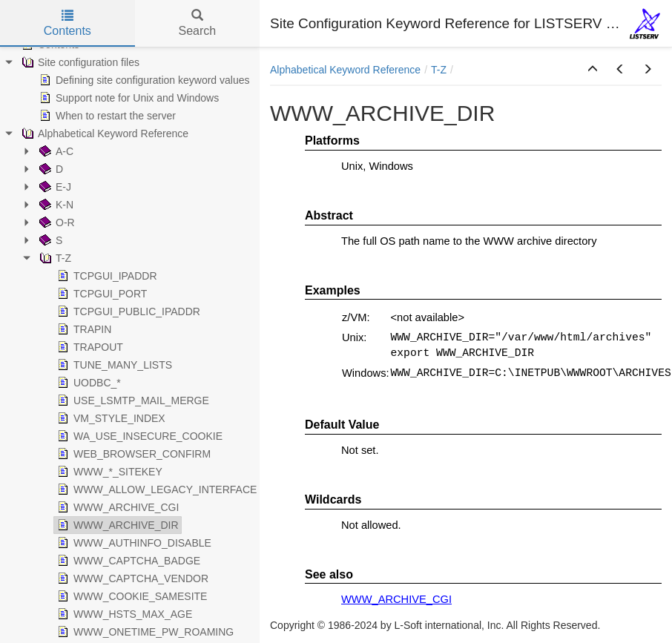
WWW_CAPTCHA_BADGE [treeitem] (127, 561)
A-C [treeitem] (55, 151)
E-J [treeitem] (54, 187)
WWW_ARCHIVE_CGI (396, 599)
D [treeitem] (50, 169)
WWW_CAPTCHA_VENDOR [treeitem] (131, 578)
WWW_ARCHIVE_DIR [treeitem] (116, 525)
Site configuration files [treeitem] (79, 62)
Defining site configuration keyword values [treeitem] (143, 80)
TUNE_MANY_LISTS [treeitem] (113, 365)
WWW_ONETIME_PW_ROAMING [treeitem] (144, 632)
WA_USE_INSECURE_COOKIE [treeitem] (138, 436)
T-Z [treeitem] (54, 258)
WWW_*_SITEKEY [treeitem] (108, 472)
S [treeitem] (49, 240)
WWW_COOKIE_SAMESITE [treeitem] (131, 596)
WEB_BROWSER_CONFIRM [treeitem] (132, 454)
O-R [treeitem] (56, 222)
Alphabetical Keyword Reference (345, 70)
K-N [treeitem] (55, 205)
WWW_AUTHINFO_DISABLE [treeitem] (133, 543)
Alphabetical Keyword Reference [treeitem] (103, 133)
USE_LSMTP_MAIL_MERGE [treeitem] (132, 400)
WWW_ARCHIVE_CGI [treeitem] (116, 507)
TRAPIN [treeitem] (83, 329)
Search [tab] (197, 23)
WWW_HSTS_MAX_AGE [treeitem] (123, 614)
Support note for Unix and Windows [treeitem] (128, 98)
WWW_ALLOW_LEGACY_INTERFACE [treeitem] (155, 489)
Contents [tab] (67, 23)
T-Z (439, 70)
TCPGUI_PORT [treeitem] (101, 294)
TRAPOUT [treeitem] (89, 347)
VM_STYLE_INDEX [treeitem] (110, 418)
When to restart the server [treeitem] (106, 116)
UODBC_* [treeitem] (88, 383)
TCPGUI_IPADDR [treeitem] (106, 276)
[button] (593, 70)
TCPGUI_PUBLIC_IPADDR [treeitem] (127, 311)
